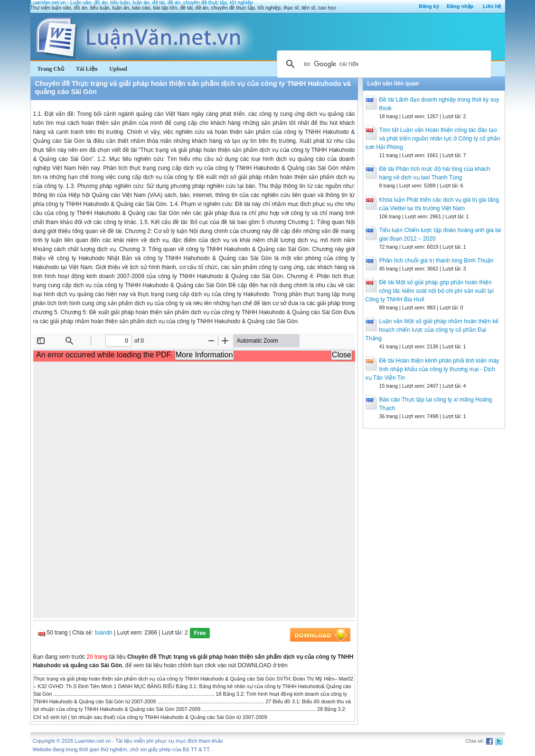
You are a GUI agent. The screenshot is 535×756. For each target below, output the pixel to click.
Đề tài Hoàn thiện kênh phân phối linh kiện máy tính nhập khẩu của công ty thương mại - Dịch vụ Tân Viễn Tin (432, 369)
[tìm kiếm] (383, 64)
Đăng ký (429, 6)
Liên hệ (492, 6)
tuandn (104, 633)
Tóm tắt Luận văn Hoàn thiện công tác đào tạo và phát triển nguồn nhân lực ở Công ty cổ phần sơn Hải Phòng (433, 139)
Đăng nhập (460, 6)
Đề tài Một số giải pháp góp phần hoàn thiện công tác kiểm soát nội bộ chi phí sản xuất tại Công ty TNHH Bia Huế (430, 291)
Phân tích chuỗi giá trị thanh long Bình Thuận (436, 261)
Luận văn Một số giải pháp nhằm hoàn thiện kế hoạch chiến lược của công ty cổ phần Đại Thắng (432, 330)
